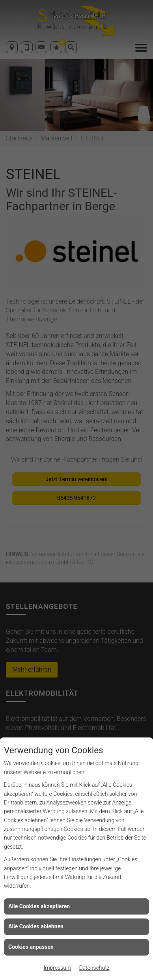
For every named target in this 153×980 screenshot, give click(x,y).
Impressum (57, 968)
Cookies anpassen (31, 947)
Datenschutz (94, 968)
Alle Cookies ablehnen (36, 926)
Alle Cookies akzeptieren (39, 906)
